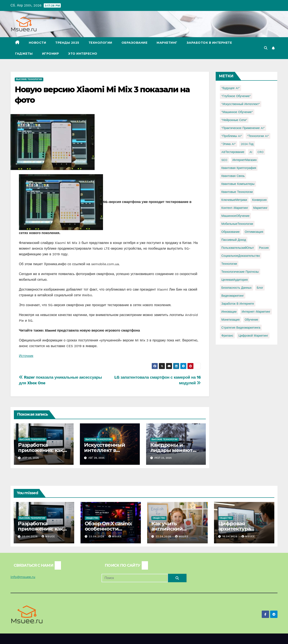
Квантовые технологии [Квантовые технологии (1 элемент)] (237, 192)
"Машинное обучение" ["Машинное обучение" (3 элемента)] (237, 112)
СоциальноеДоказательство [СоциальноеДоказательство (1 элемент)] (241, 256)
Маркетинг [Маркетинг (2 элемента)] (260, 208)
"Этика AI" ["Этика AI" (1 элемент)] (229, 144)
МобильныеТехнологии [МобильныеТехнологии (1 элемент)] (237, 224)
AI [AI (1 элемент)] (251, 152)
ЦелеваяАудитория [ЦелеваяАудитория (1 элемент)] (234, 280)
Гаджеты (24, 54)
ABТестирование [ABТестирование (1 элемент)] (233, 152)
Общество (92, 518)
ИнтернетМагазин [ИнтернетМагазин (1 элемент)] (245, 160)
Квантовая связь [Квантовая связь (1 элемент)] (233, 176)
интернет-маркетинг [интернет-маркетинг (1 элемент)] (256, 312)
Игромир (51, 54)
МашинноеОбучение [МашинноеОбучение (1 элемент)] (235, 216)
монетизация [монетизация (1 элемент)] (231, 320)
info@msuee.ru (23, 577)
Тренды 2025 (67, 43)
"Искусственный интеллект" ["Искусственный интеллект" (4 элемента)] (241, 104)
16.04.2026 (230, 536)
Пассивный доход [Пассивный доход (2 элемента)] (234, 240)
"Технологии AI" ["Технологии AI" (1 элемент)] (258, 136)
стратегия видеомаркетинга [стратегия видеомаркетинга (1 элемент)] (241, 328)
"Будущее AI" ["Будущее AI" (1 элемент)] (231, 88)
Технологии (100, 43)
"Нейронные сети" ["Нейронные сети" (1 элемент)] (234, 120)
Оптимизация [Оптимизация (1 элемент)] (254, 232)
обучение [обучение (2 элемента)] (251, 320)
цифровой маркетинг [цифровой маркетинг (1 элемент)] (253, 336)
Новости (38, 43)
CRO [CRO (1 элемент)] (260, 152)
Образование (135, 43)
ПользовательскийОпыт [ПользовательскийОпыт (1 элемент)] (238, 248)
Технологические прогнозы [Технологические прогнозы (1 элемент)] (240, 272)
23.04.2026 (30, 536)
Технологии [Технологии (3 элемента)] (229, 264)
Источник (26, 356)
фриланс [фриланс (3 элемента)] (227, 336)
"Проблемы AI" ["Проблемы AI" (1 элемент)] (232, 136)
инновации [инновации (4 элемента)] (229, 312)
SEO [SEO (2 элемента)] (224, 160)
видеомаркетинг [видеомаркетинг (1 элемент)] (233, 296)
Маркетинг (167, 43)
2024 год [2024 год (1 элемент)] (247, 144)
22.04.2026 (164, 536)
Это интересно (83, 54)
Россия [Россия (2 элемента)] (264, 248)
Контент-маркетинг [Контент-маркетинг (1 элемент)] (235, 208)
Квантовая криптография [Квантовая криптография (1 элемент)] (239, 168)
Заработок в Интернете (209, 43)
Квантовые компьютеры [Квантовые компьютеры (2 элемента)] (238, 184)
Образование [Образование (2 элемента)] (231, 232)
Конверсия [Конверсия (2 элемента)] (259, 200)
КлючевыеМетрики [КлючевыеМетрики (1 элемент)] (234, 200)
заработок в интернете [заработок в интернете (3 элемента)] (238, 304)
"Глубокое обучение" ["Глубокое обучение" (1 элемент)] (236, 96)
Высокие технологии (29, 79)
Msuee (48, 536)
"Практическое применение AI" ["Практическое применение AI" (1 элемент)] (243, 128)
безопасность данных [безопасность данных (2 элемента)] (236, 288)
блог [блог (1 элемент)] (260, 288)
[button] (266, 48)
